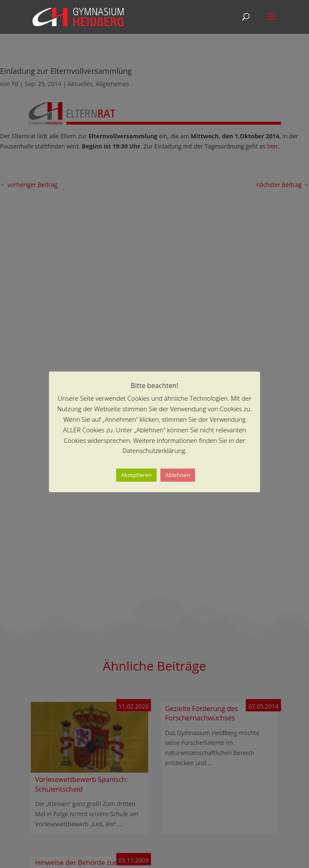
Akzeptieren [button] (136, 475)
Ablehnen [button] (178, 475)
